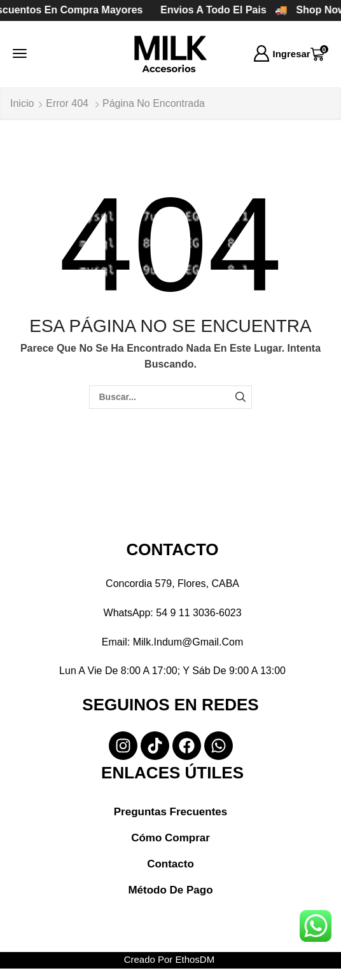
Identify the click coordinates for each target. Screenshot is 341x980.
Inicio (22, 103)
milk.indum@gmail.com (188, 642)
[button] (20, 53)
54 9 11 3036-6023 (198, 613)
